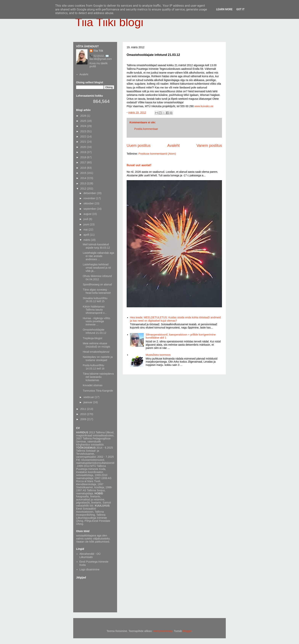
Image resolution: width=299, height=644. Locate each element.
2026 (84, 116)
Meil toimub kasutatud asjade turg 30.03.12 (96, 246)
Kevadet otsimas (93, 385)
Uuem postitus (139, 145)
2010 (84, 414)
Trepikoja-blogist (92, 338)
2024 (84, 126)
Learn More (224, 9)
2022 (84, 137)
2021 (84, 142)
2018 (84, 157)
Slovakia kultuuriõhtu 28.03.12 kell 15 (95, 300)
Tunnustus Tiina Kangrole (98, 391)
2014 (84, 178)
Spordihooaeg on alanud (97, 284)
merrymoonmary (163, 631)
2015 (84, 173)
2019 (84, 152)
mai (86, 230)
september (90, 209)
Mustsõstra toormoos (158, 355)
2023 (84, 131)
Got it (240, 9)
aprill (86, 235)
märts (87, 240)
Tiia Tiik (98, 51)
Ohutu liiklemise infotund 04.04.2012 (97, 278)
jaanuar (88, 402)
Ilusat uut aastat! (139, 165)
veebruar (89, 397)
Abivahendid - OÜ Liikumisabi (90, 555)
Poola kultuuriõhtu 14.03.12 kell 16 (94, 367)
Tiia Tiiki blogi (109, 22)
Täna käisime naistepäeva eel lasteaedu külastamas (98, 377)
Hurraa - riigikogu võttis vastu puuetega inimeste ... (96, 321)
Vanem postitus (209, 145)
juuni (86, 224)
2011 (84, 409)
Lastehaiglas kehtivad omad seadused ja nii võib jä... (97, 268)
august (88, 214)
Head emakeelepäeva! (96, 352)
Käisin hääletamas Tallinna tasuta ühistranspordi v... (95, 310)
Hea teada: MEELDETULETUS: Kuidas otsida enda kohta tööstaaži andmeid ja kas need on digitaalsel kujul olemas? (175, 319)
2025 (84, 121)
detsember (90, 193)
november (90, 198)
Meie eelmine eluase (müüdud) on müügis (96, 345)
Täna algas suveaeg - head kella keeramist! (97, 291)
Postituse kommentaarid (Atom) (157, 154)
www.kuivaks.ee (204, 106)
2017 (84, 162)
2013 (84, 183)
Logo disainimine (90, 569)
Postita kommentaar (146, 129)
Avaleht (173, 145)
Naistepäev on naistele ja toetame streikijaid (98, 359)
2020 (84, 147)
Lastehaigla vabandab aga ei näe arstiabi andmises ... (98, 256)
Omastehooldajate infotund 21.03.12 (94, 331)
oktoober (89, 203)
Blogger (187, 631)
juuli (86, 219)
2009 (84, 419)
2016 (84, 168)
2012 (84, 189)
